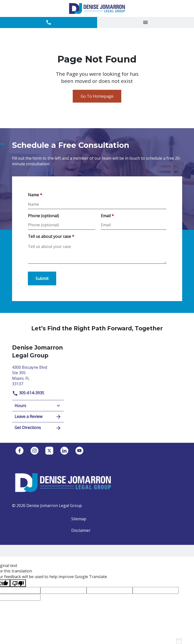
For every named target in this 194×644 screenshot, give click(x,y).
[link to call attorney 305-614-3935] (49, 23)
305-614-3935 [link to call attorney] (28, 393)
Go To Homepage (97, 96)
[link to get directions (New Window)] (38, 375)
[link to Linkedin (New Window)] (64, 451)
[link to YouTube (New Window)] (79, 451)
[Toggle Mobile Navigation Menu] (146, 23)
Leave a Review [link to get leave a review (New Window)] (38, 417)
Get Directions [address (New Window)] (38, 428)
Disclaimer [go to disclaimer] (81, 530)
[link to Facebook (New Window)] (19, 451)
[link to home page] (97, 8)
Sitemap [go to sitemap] (79, 519)
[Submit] (42, 278)
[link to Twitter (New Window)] (49, 451)
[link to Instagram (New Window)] (35, 451)
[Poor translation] (18, 583)
